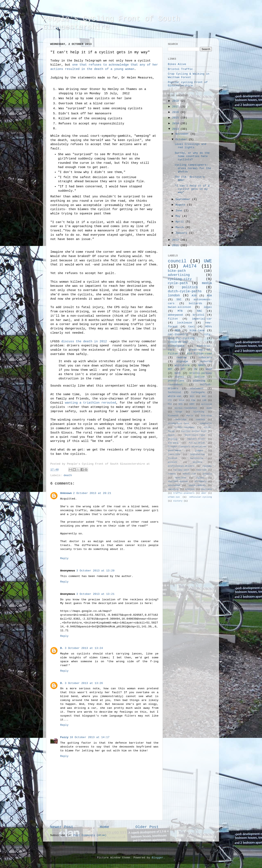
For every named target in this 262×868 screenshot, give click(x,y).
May (179, 216)
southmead (174, 485)
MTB (180, 311)
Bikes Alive (177, 64)
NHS (180, 404)
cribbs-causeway (185, 427)
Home (104, 827)
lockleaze (185, 323)
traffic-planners (184, 493)
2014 (176, 123)
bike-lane (197, 330)
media (207, 283)
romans (172, 474)
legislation (197, 454)
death (68, 475)
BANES (202, 365)
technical (175, 392)
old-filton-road (199, 354)
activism (207, 404)
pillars (197, 462)
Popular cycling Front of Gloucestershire (188, 84)
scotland (181, 478)
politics (190, 287)
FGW (193, 400)
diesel (180, 377)
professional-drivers (181, 466)
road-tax (201, 470)
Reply (64, 558)
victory (178, 501)
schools (207, 474)
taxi (191, 327)
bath (178, 373)
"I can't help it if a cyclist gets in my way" (192, 189)
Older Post (147, 827)
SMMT (192, 404)
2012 (176, 240)
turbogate (198, 392)
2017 (176, 107)
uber (204, 493)
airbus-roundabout (186, 408)
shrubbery (200, 481)
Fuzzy (64, 737)
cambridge (181, 420)
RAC (200, 311)
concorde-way (178, 342)
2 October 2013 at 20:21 (92, 493)
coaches (200, 420)
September (184, 199)
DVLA (182, 400)
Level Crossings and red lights (191, 146)
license (172, 458)
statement (197, 389)
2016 (176, 112)
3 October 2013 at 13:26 (84, 683)
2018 (176, 101)
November (183, 134)
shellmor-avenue (178, 481)
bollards (196, 303)
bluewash (173, 416)
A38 (194, 296)
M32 (170, 404)
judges (199, 450)
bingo (179, 412)
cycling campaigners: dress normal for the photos (193, 168)
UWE (208, 261)
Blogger (158, 858)
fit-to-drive (197, 443)
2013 (176, 129)
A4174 (190, 266)
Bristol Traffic (180, 69)
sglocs (200, 478)
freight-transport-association (187, 447)
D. (62, 648)
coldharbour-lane (178, 423)
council (177, 261)
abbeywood (175, 315)
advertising (179, 275)
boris (190, 416)
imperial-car (202, 319)
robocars (205, 358)
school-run (189, 474)
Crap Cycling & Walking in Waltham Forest (189, 76)
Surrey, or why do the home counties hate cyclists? (192, 156)
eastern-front (196, 439)
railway (207, 466)
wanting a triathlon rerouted (90, 403)
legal (208, 307)
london (174, 296)
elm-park (173, 443)
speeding (173, 489)
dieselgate (176, 346)
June (180, 211)
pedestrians (176, 381)
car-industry (178, 334)
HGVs (209, 327)
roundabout (175, 385)
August (181, 205)
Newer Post (62, 827)
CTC (170, 400)
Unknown (66, 493)
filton (173, 319)
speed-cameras (197, 485)
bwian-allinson (179, 307)
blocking (199, 412)
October (182, 139)
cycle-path (178, 283)
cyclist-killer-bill (194, 431)
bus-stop (207, 416)
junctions (174, 454)
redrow (181, 358)
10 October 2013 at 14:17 (90, 737)
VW (196, 369)
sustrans (207, 489)
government (174, 450)
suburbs (206, 361)
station (190, 489)
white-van (175, 396)
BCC (192, 396)
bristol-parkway (201, 373)
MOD (178, 330)
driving (172, 439)
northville (197, 458)
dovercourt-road (195, 435)
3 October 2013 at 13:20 (95, 571)
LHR (204, 400)
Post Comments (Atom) (90, 835)
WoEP (209, 369)
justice (199, 377)
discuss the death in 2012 (84, 341)
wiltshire (182, 365)
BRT (170, 369)
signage (182, 361)
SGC (179, 300)
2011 (176, 245)
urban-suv (174, 497)
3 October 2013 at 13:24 (84, 648)
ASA (209, 296)
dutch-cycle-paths (185, 291)
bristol (199, 315)
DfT (183, 369)
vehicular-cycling (201, 497)
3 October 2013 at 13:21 (95, 594)
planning (199, 381)
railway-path (181, 470)
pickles (172, 462)
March (180, 227)
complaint (206, 423)
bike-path (177, 271)
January (182, 233)
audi (209, 408)
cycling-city (180, 279)
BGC (204, 396)
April (180, 222)
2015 (176, 118)
